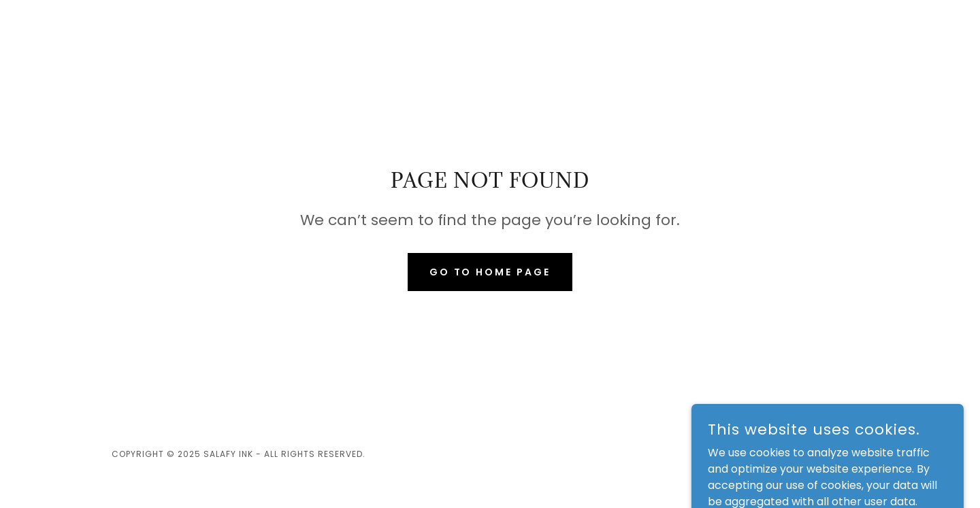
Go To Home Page (490, 272)
